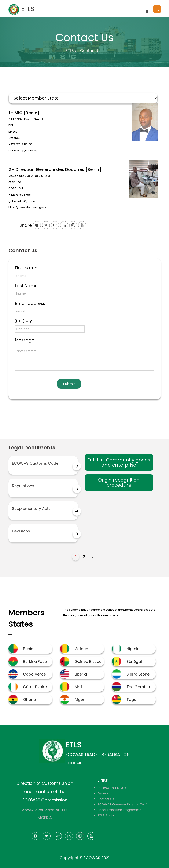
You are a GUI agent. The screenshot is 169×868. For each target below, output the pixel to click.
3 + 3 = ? (23, 321)
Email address (30, 303)
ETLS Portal (106, 815)
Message (25, 340)
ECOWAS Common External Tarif (122, 804)
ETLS (70, 51)
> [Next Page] (93, 557)
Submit (69, 384)
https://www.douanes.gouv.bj (29, 207)
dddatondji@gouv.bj (23, 151)
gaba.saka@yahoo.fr (23, 201)
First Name (26, 268)
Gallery (103, 793)
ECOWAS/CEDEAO (112, 788)
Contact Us (106, 799)
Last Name (26, 286)
